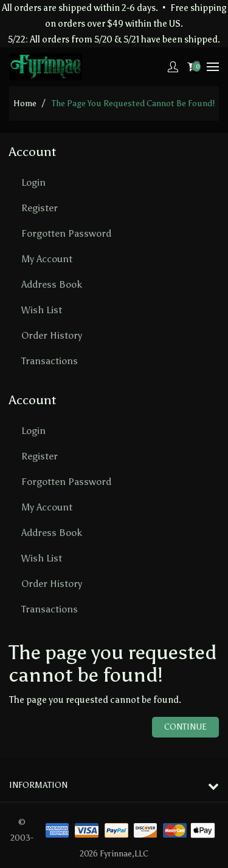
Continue (185, 727)
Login (33, 182)
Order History (52, 335)
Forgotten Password (66, 233)
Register (40, 208)
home (25, 103)
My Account (47, 259)
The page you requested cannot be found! (133, 103)
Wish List (42, 310)
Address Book (52, 284)
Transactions (50, 361)
